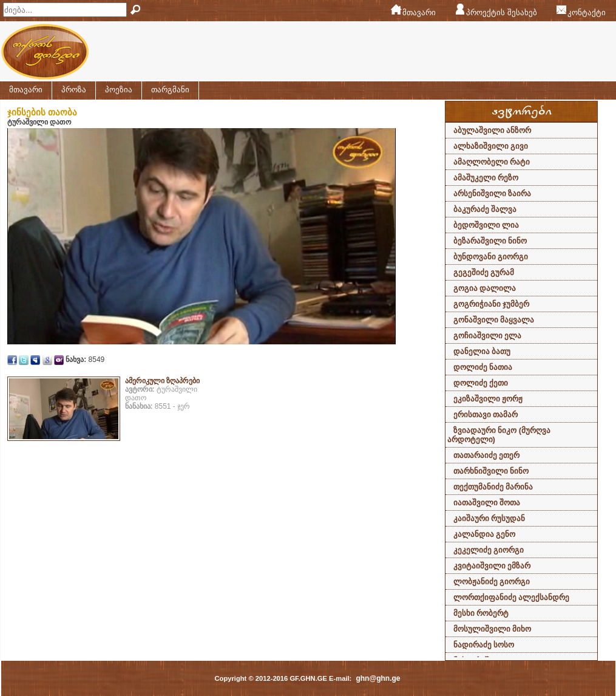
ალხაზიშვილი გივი (491, 146)
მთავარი (419, 12)
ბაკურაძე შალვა (485, 209)
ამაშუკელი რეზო (486, 178)
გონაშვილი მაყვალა (494, 320)
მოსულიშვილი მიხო (492, 629)
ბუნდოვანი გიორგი (491, 257)
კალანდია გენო (485, 534)
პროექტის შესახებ (502, 12)
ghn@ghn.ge (378, 678)
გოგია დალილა (485, 288)
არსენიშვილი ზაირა (492, 193)
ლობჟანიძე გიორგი (492, 582)
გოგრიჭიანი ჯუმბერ (492, 304)
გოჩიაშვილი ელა (488, 336)
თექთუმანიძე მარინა (493, 487)
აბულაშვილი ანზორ (492, 130)
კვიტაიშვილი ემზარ (492, 566)
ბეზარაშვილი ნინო (490, 241)
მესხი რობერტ (481, 613)
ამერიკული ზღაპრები (162, 381)
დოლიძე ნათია (483, 367)
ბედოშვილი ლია (486, 225)
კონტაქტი (587, 12)
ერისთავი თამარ (486, 415)
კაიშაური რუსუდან (489, 518)
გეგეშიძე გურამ (484, 272)
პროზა (74, 90)
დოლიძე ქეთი (481, 383)
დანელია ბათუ (482, 351)
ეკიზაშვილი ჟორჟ (488, 399)
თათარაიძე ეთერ (487, 455)
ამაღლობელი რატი (492, 162)
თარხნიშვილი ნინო (491, 471)
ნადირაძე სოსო (484, 645)
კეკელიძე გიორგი (489, 550)
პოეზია (119, 90)
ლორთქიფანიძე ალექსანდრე (512, 597)
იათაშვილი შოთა (487, 503)
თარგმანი (170, 90)
